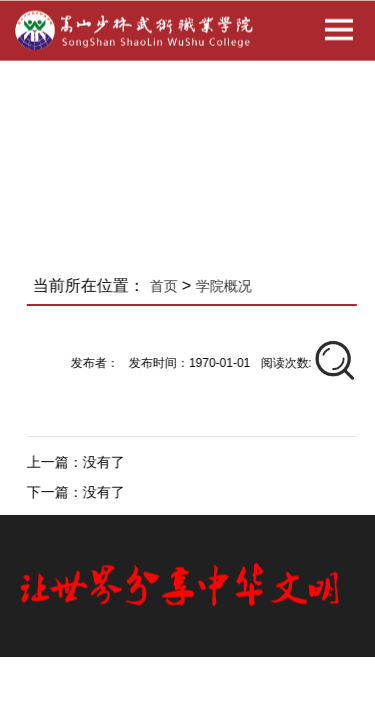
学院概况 (227, 286)
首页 (167, 286)
